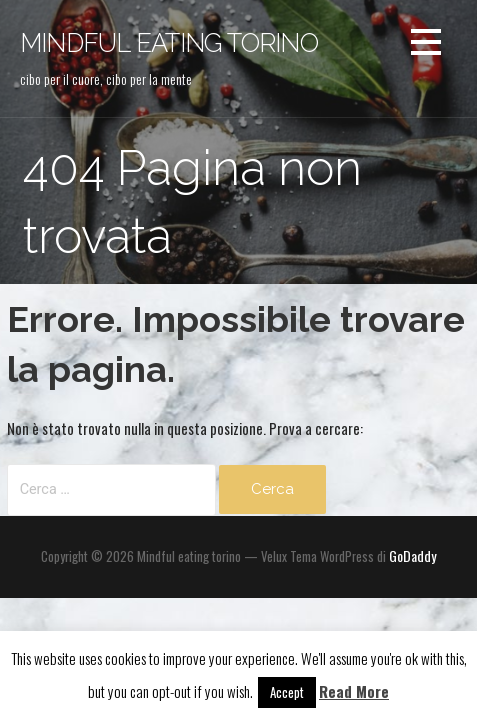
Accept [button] (287, 692)
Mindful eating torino (169, 43)
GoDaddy (412, 555)
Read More (354, 691)
